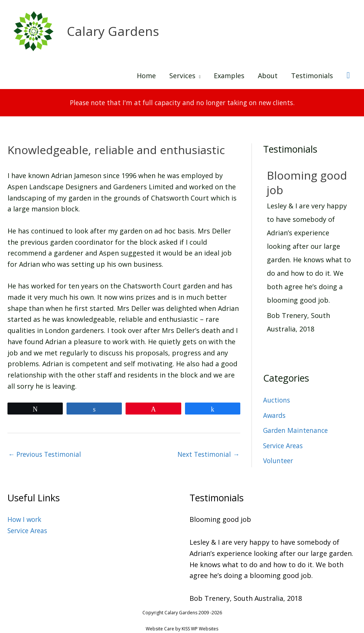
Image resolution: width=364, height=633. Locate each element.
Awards (275, 410)
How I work (25, 515)
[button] (348, 76)
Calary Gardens (115, 31)
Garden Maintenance (297, 426)
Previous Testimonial (47, 450)
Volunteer (279, 456)
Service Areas (284, 441)
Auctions (277, 395)
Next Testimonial (207, 450)
